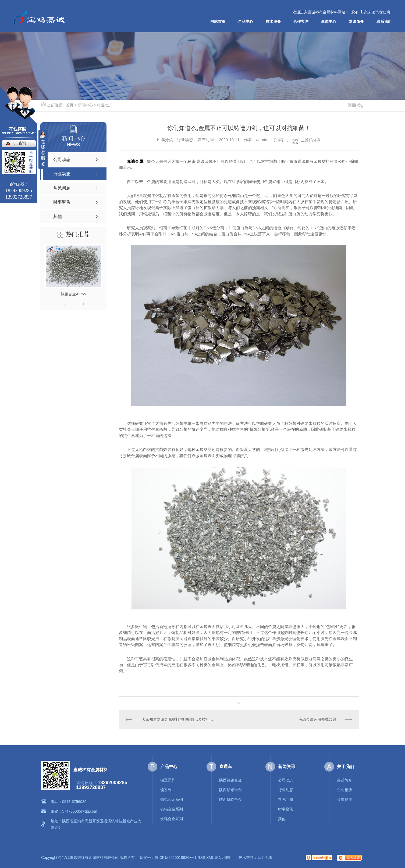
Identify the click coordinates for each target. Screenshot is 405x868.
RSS (201, 858)
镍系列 (166, 790)
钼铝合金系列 (172, 799)
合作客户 (301, 21)
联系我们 (384, 21)
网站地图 (222, 858)
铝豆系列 (168, 780)
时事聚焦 (286, 809)
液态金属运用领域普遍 (317, 719)
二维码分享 (311, 140)
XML (210, 858)
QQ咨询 (19, 143)
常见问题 (286, 799)
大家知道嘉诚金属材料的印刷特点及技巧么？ (179, 719)
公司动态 (286, 780)
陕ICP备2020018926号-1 (176, 858)
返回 (355, 105)
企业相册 (344, 790)
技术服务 (273, 21)
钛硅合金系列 (172, 819)
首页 (70, 105)
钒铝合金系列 (172, 809)
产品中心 (246, 21)
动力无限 (265, 858)
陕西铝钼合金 (230, 790)
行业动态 (105, 105)
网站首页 (218, 21)
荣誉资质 (344, 799)
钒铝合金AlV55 (73, 294)
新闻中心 (329, 21)
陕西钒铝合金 (230, 780)
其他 (282, 819)
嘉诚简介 (356, 21)
